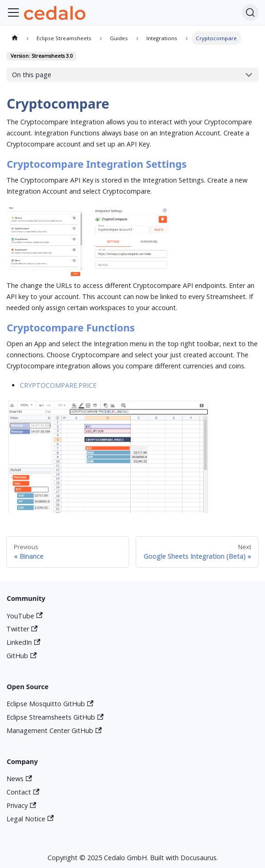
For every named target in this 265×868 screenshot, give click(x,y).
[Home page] (14, 38)
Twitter (22, 629)
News (19, 779)
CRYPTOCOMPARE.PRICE (58, 385)
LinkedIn (23, 642)
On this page (32, 75)
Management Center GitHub (54, 730)
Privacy (21, 805)
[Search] (250, 12)
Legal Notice (30, 819)
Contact (23, 792)
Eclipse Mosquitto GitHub (50, 704)
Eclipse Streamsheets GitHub (55, 717)
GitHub (21, 656)
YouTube (24, 616)
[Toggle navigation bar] (13, 12)
